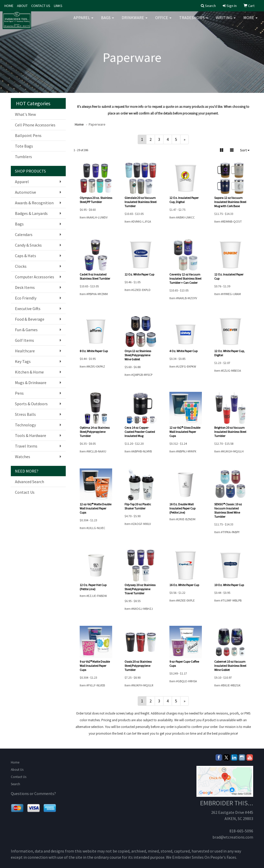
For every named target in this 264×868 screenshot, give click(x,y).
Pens (19, 393)
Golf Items (24, 340)
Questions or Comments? (33, 793)
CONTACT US (41, 6)
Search (15, 784)
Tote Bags (24, 146)
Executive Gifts (28, 309)
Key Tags (23, 361)
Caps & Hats (26, 256)
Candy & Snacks (28, 245)
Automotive (26, 192)
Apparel (83, 21)
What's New (25, 114)
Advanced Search (30, 482)
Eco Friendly (26, 298)
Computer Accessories (35, 277)
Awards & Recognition (34, 203)
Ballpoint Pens (28, 135)
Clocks (21, 266)
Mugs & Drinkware (31, 383)
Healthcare (25, 351)
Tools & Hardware (31, 435)
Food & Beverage (30, 319)
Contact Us (25, 492)
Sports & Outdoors (31, 404)
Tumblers (23, 157)
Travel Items (26, 446)
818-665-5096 (241, 831)
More (250, 21)
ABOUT (22, 6)
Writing (226, 21)
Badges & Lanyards (31, 213)
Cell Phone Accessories (35, 125)
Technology (25, 425)
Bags (108, 21)
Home (15, 762)
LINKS (58, 6)
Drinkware (135, 21)
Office (163, 21)
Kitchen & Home (29, 372)
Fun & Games (26, 330)
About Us (17, 770)
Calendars (24, 234)
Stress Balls (25, 414)
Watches (23, 457)
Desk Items (25, 287)
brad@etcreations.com (233, 837)
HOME (9, 6)
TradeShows (194, 21)
